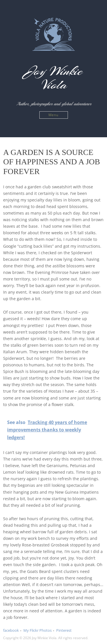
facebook (11, 630)
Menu (53, 115)
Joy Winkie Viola (53, 78)
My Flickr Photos (38, 630)
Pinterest (64, 630)
